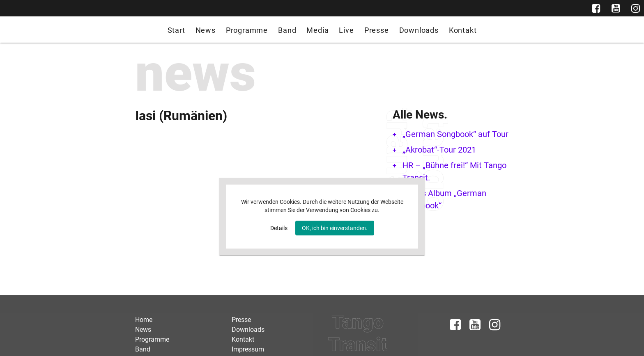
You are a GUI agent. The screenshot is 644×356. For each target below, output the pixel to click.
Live (346, 30)
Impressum (248, 349)
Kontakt (463, 30)
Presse (377, 30)
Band (287, 30)
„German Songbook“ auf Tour (455, 134)
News (206, 30)
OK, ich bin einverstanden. (335, 228)
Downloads (419, 30)
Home (144, 320)
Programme (247, 30)
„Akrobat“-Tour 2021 (439, 150)
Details (279, 228)
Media (317, 30)
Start (176, 30)
